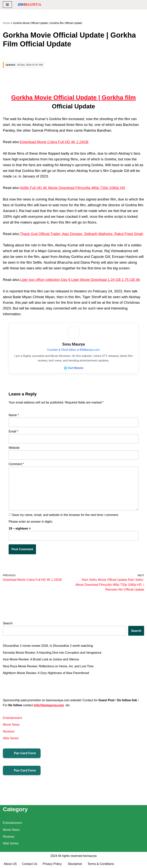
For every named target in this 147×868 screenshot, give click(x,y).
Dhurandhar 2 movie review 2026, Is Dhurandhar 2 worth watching (48, 646)
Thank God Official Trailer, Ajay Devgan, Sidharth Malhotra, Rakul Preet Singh (82, 234)
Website (14, 448)
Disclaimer (75, 864)
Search (8, 623)
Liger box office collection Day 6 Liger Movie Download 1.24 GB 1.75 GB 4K (80, 280)
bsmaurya (90, 856)
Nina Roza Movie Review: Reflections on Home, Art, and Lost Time (48, 666)
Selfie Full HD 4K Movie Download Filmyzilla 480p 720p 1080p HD (73, 188)
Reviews (9, 731)
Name (14, 415)
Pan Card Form (22, 753)
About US (10, 864)
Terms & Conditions (101, 864)
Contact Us (30, 864)
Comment (16, 464)
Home (6, 23)
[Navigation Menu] (7, 5)
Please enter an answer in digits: (31, 522)
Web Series (11, 738)
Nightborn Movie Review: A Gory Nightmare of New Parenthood (46, 673)
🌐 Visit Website (73, 368)
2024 (54, 856)
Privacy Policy (53, 864)
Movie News (11, 725)
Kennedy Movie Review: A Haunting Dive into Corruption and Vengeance (52, 653)
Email (13, 431)
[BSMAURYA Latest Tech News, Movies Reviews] (29, 5)
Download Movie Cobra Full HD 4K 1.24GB (54, 142)
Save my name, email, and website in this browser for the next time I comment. (65, 515)
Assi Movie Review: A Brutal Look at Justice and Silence (41, 660)
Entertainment (12, 718)
